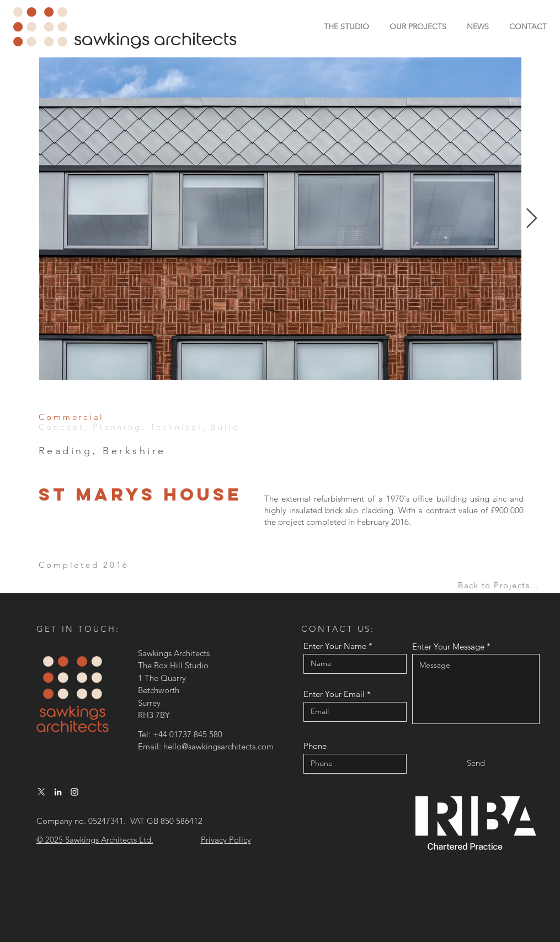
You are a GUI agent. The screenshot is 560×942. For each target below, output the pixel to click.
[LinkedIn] (58, 792)
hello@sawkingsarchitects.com (218, 746)
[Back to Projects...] (500, 585)
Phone (315, 746)
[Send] (476, 763)
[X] (41, 792)
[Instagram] (74, 792)
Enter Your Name (335, 646)
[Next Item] (532, 219)
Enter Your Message (448, 646)
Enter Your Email (334, 694)
